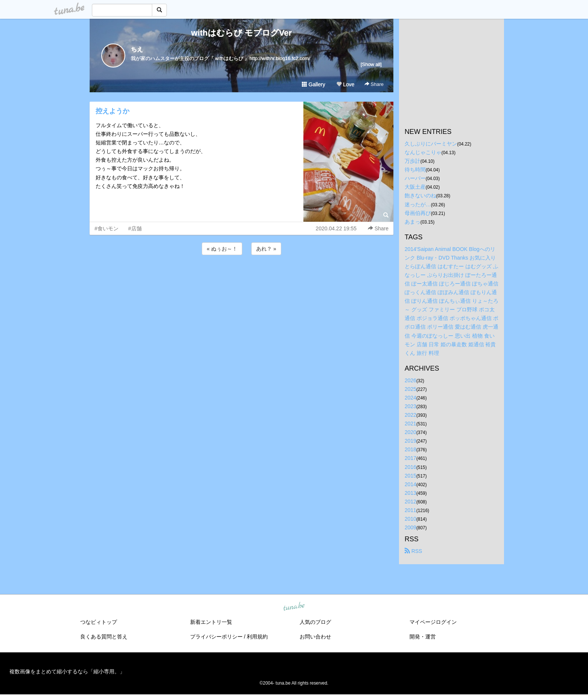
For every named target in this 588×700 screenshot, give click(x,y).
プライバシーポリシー (216, 637)
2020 (410, 432)
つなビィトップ (99, 622)
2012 (410, 502)
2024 (410, 398)
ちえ (137, 49)
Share (374, 84)
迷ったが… (418, 204)
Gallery (313, 84)
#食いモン (106, 228)
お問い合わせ (315, 637)
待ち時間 (415, 170)
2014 (410, 484)
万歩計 (412, 161)
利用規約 (257, 637)
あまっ (412, 222)
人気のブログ (315, 622)
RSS (413, 551)
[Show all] (371, 64)
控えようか (112, 111)
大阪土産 (415, 187)
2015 (410, 476)
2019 (410, 441)
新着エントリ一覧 (211, 622)
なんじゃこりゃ (423, 152)
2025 (410, 389)
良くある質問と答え (104, 637)
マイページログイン (433, 622)
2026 (410, 380)
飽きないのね (420, 195)
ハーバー (415, 178)
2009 (410, 527)
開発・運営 (423, 637)
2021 (410, 424)
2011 (410, 510)
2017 (410, 458)
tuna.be (294, 607)
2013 (410, 493)
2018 (410, 449)
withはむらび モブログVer (241, 33)
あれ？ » (266, 249)
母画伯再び (418, 213)
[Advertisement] (241, 277)
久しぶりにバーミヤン (431, 144)
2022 (410, 415)
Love (345, 84)
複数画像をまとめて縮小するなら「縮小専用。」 (67, 671)
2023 (410, 406)
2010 (410, 519)
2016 (410, 467)
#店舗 (135, 228)
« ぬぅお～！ (222, 249)
